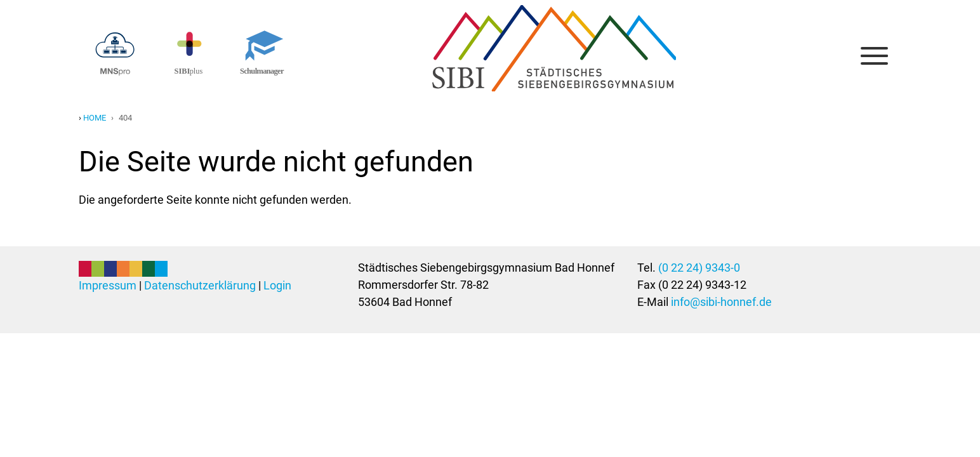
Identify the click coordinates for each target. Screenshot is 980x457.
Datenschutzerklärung (200, 285)
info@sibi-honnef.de (721, 302)
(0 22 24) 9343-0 (699, 268)
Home (95, 118)
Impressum (108, 285)
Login (277, 285)
